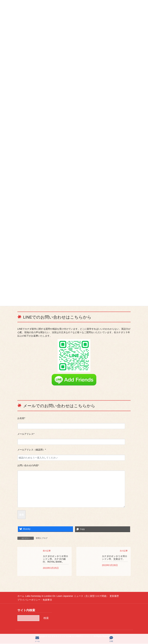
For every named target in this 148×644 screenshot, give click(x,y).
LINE (111, 639)
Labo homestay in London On (42, 596)
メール (37, 639)
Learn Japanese (68, 596)
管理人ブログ (42, 538)
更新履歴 (120, 596)
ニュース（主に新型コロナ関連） (95, 596)
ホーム (21, 596)
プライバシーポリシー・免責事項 (35, 600)
